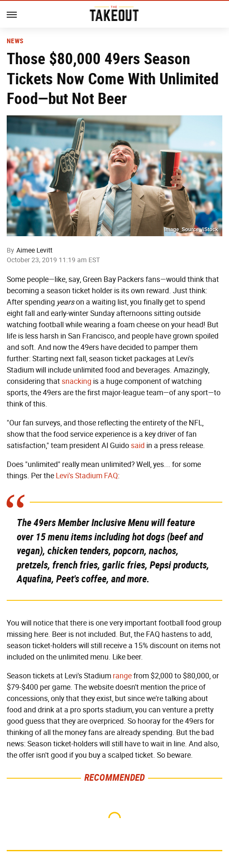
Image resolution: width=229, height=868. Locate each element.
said (138, 446)
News (15, 41)
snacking (77, 381)
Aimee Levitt (34, 250)
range (122, 676)
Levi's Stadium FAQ (87, 476)
